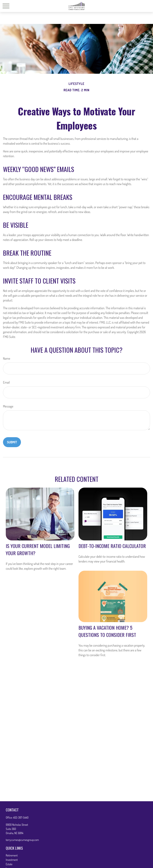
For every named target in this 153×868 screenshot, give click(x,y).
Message (8, 406)
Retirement (12, 855)
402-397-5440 (21, 817)
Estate (9, 864)
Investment (12, 860)
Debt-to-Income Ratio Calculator (112, 546)
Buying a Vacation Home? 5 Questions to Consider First (107, 631)
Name (7, 358)
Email (6, 382)
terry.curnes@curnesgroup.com (22, 840)
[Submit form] (12, 442)
